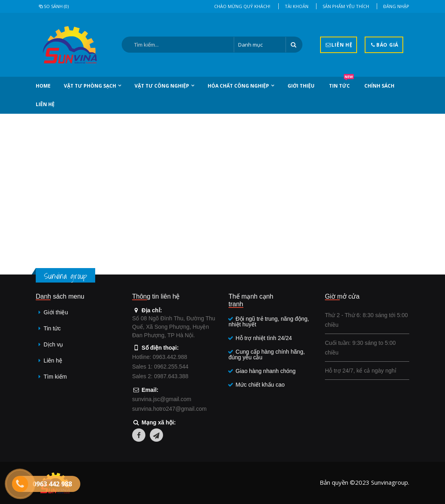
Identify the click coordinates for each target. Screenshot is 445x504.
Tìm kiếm (55, 377)
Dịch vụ (54, 344)
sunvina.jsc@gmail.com (162, 399)
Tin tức (341, 83)
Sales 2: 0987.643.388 (160, 376)
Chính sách (379, 86)
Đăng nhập (396, 6)
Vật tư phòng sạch (90, 86)
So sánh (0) (53, 6)
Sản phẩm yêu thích (346, 6)
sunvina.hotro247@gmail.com (169, 409)
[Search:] (178, 45)
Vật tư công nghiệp (162, 86)
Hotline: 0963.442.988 (160, 357)
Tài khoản (297, 6)
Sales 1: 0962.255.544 (160, 367)
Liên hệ (45, 104)
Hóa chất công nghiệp (238, 86)
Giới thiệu (301, 86)
